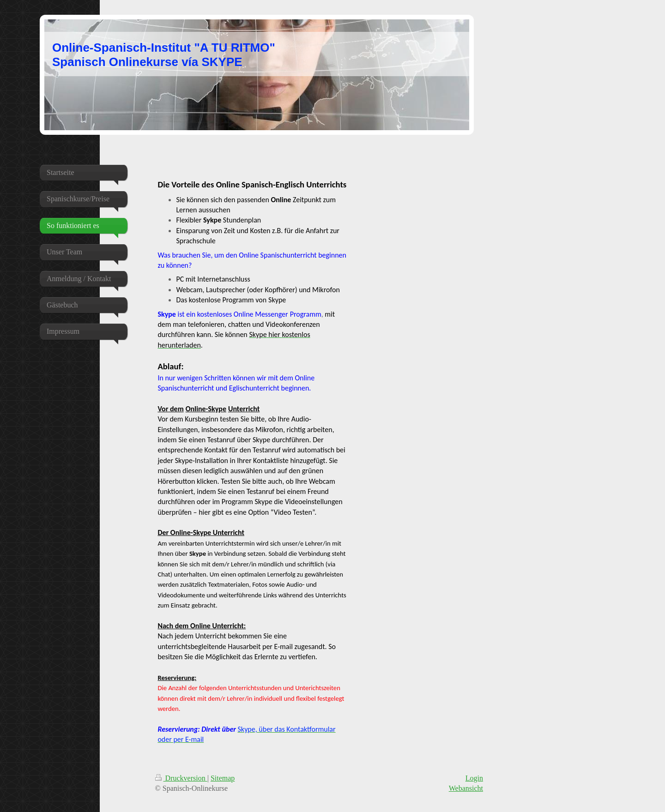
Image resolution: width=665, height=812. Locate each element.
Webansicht (466, 788)
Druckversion (181, 778)
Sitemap (223, 778)
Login (474, 778)
